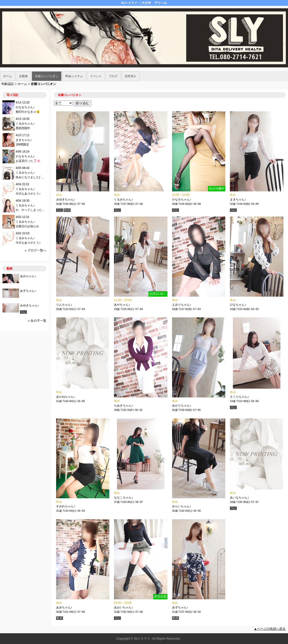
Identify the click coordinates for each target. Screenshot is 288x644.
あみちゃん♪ (64, 607)
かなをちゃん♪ (182, 199)
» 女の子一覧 (37, 321)
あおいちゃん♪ (123, 607)
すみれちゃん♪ (66, 506)
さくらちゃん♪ (239, 397)
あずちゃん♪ (180, 607)
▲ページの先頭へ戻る (270, 629)
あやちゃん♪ (122, 305)
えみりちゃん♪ (182, 305)
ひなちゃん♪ (238, 305)
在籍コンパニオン (47, 76)
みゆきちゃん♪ (66, 199)
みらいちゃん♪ (182, 506)
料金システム (74, 76)
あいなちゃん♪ (239, 498)
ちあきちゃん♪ (123, 405)
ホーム (8, 76)
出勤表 (23, 76)
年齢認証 (8, 84)
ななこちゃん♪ (123, 498)
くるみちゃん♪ (123, 199)
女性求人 (131, 76)
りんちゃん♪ (64, 305)
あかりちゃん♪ (182, 405)
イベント (96, 76)
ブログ (113, 76)
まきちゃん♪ (238, 199)
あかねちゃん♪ (66, 397)
